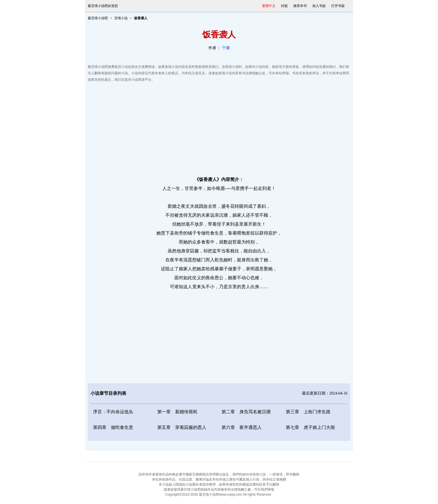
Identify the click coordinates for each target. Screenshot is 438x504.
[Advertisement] (219, 128)
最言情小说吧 (98, 18)
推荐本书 (300, 6)
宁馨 (226, 48)
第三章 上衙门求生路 (308, 412)
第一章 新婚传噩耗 (177, 412)
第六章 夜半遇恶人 (242, 427)
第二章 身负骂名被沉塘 (246, 412)
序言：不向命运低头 (113, 412)
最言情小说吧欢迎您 (103, 6)
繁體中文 (269, 6)
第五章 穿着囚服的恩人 (182, 427)
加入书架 (319, 6)
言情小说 (121, 18)
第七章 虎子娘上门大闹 (310, 427)
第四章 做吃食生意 (113, 427)
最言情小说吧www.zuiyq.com (221, 495)
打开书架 (338, 6)
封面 (284, 6)
